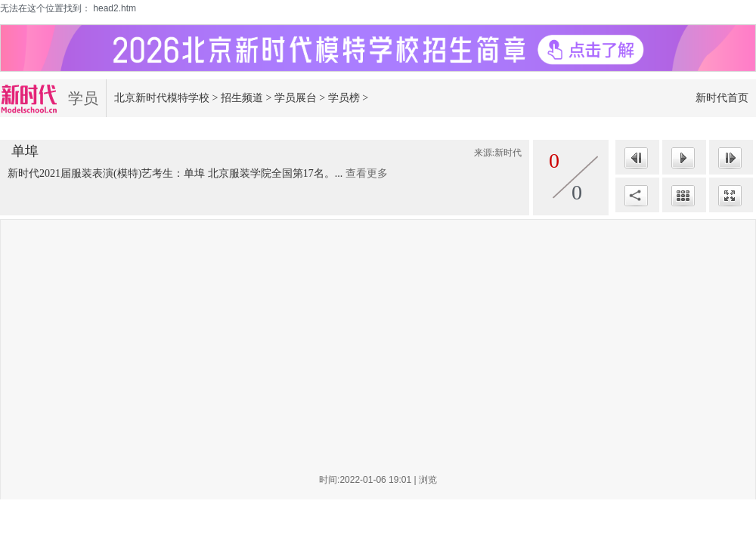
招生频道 (242, 98)
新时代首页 (722, 98)
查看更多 (367, 173)
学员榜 (344, 98)
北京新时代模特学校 (162, 98)
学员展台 (296, 98)
